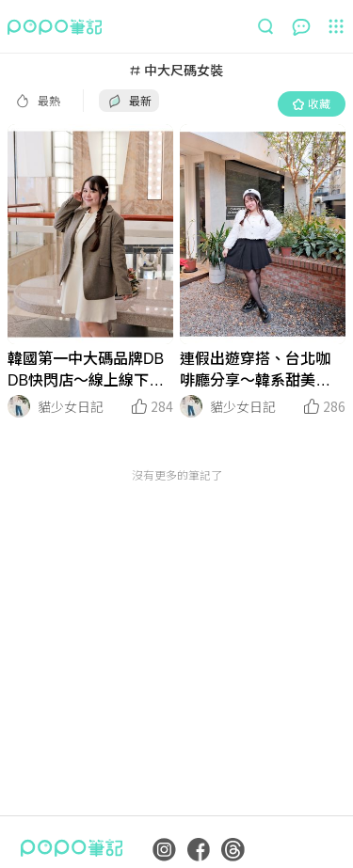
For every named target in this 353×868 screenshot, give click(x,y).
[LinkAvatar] (19, 406)
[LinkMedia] (90, 234)
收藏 (312, 103)
